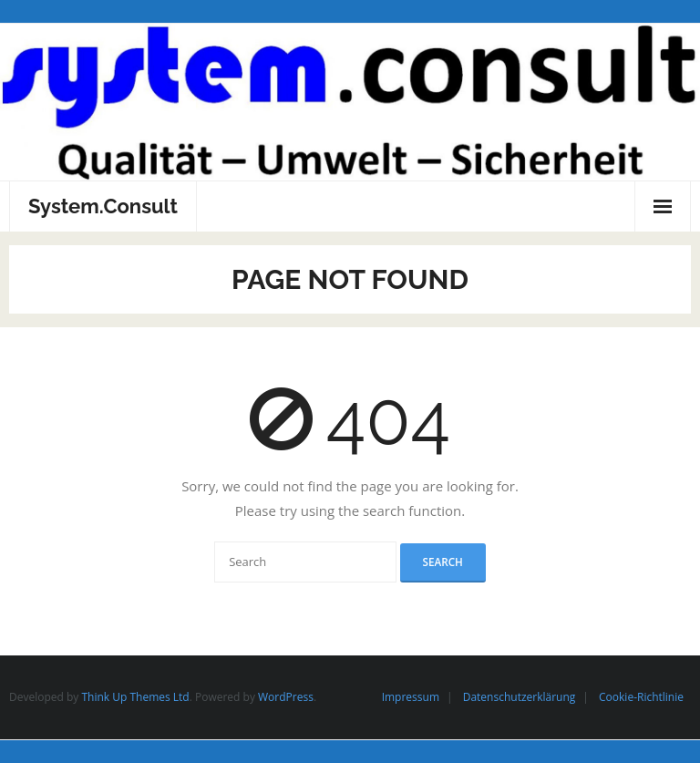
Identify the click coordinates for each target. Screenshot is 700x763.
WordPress (286, 697)
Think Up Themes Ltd (135, 697)
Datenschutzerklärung (520, 697)
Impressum (411, 697)
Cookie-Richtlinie (641, 697)
